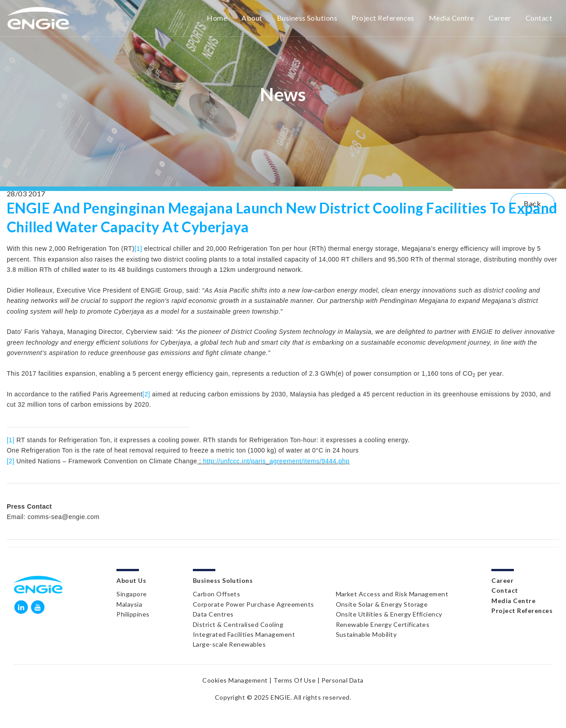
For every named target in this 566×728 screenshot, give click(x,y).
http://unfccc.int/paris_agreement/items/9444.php (276, 461)
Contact (539, 18)
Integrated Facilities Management (244, 634)
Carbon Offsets (217, 594)
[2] (146, 394)
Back (532, 203)
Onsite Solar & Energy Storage (382, 604)
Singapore (131, 594)
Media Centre (452, 18)
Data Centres (213, 614)
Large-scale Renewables (230, 644)
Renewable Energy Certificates (383, 624)
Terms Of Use (294, 680)
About (252, 18)
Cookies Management (235, 680)
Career (500, 18)
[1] (138, 249)
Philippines (133, 614)
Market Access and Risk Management (392, 594)
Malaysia (129, 604)
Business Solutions (307, 18)
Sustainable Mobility (366, 634)
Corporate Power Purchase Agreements (254, 604)
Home (217, 18)
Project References (383, 18)
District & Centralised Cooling (238, 624)
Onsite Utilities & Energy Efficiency (389, 614)
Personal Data (343, 680)
